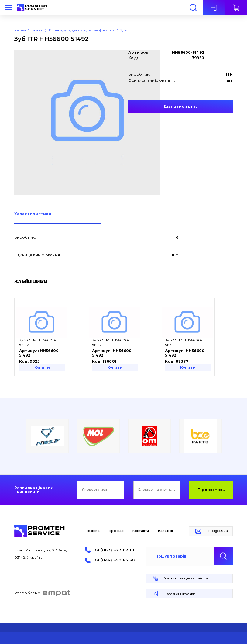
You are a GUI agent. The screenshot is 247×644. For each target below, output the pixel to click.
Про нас (116, 531)
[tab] (58, 218)
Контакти (141, 531)
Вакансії (166, 531)
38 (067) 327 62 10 (114, 550)
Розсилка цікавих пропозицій (34, 490)
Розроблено (43, 593)
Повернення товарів (180, 594)
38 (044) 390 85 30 (114, 560)
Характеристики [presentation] (33, 214)
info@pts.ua (218, 531)
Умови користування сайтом (186, 578)
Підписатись (211, 490)
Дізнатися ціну (180, 106)
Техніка (93, 531)
